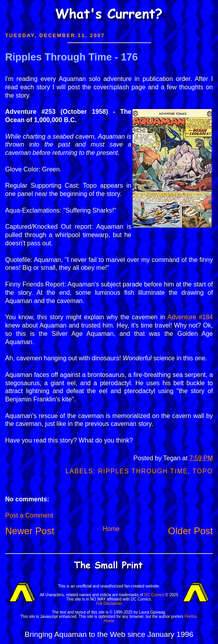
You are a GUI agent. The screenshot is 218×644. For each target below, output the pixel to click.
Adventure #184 (190, 317)
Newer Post (30, 531)
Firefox (191, 617)
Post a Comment (29, 515)
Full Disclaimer (109, 604)
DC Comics (154, 595)
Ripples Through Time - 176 (71, 57)
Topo (203, 471)
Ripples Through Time (143, 471)
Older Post (191, 531)
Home (111, 529)
